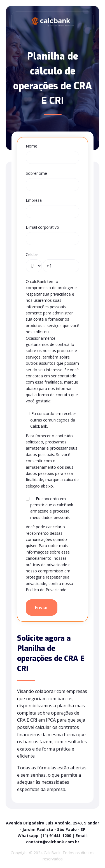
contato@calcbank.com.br (53, 842)
